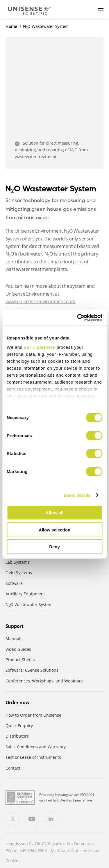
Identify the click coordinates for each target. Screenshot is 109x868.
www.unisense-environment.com (41, 301)
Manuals (14, 638)
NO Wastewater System (29, 604)
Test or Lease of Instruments (33, 757)
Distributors (17, 736)
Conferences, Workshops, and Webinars (44, 681)
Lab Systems (18, 562)
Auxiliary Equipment (25, 594)
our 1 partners (40, 347)
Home (11, 26)
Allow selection (54, 530)
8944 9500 (37, 850)
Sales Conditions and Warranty (36, 747)
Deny (54, 547)
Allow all (54, 513)
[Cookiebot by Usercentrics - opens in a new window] (78, 317)
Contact (13, 768)
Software (14, 583)
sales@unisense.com (81, 850)
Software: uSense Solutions (32, 670)
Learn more (82, 800)
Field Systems (19, 573)
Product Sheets (20, 660)
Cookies (13, 861)
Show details (77, 495)
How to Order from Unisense (33, 715)
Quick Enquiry (19, 726)
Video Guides (18, 649)
